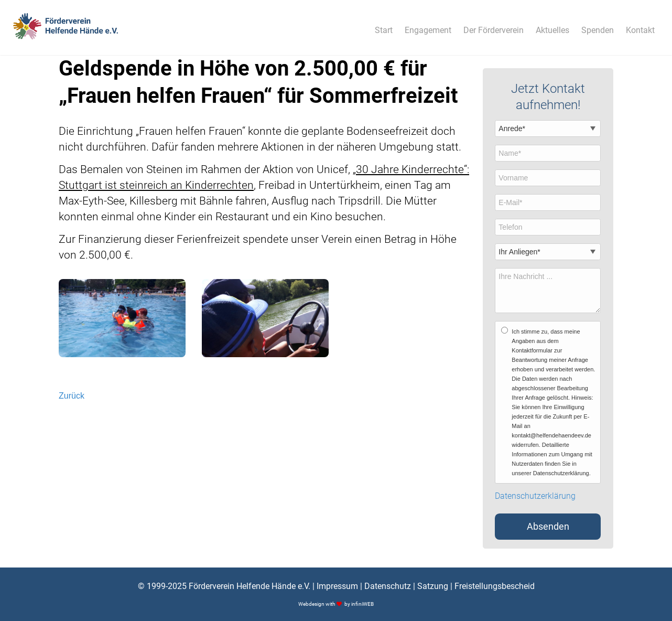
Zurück (72, 396)
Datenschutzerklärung (535, 496)
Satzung (433, 586)
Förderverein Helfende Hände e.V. (250, 586)
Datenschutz (388, 586)
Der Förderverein (494, 30)
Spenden (598, 30)
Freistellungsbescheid (495, 586)
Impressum (337, 586)
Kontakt (640, 30)
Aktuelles (552, 30)
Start (384, 30)
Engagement (428, 30)
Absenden (548, 527)
